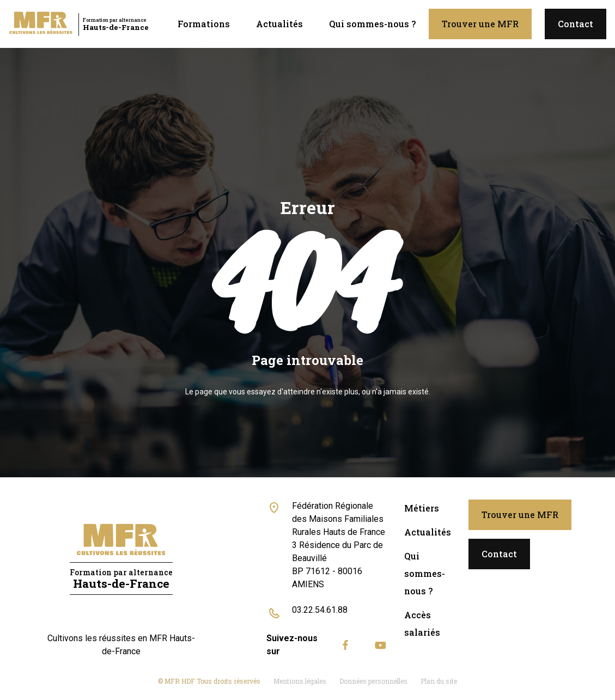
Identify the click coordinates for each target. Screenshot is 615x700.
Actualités (279, 24)
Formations (204, 24)
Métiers (422, 508)
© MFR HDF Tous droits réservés (209, 681)
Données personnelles (373, 681)
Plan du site (439, 681)
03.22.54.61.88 (320, 610)
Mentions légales (300, 681)
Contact (576, 24)
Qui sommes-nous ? (372, 24)
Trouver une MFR (480, 24)
